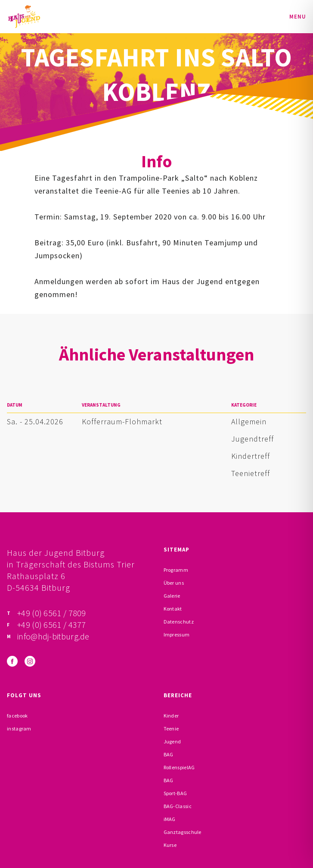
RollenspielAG (179, 767)
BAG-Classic (178, 806)
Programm (176, 570)
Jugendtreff (253, 439)
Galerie (172, 596)
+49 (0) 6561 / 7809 (52, 613)
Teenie (171, 729)
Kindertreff (251, 456)
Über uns (174, 583)
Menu (298, 17)
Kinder (171, 716)
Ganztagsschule (183, 832)
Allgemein (249, 421)
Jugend (172, 741)
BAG (169, 754)
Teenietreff (251, 473)
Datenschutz (179, 622)
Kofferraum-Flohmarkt (122, 421)
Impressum (177, 635)
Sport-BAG (175, 793)
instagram (19, 729)
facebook (17, 716)
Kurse (170, 845)
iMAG (170, 819)
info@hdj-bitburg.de (53, 636)
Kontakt (173, 609)
